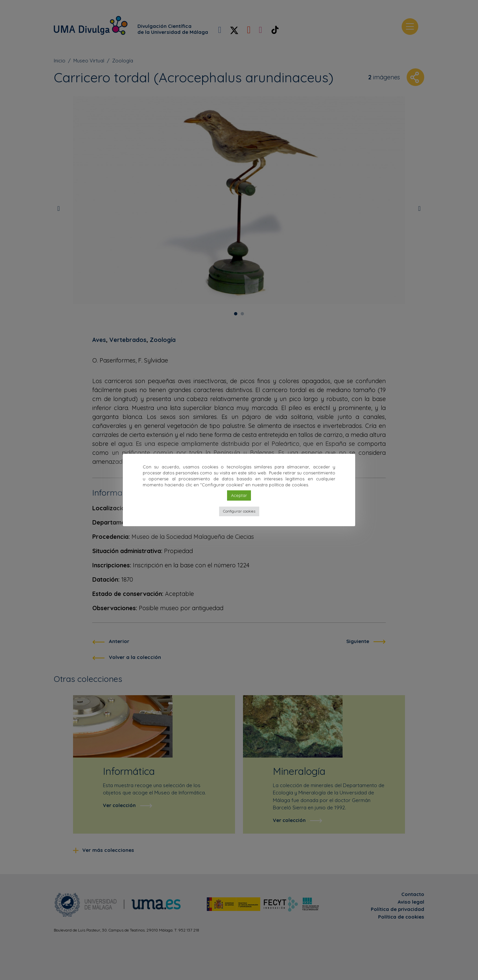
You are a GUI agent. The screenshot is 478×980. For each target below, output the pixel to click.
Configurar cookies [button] (239, 511)
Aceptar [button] (239, 495)
